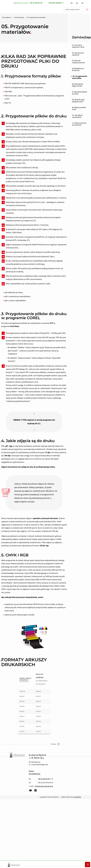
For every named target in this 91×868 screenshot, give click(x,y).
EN (71, 3)
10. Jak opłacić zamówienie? (77, 116)
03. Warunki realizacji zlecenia (78, 62)
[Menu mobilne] (88, 865)
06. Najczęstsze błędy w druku (77, 85)
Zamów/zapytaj (19, 17)
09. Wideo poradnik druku (79, 108)
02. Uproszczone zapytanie (78, 54)
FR (82, 3)
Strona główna (7, 17)
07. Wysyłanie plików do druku (79, 93)
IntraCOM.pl (77, 797)
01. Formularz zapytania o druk (78, 46)
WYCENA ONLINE (55, 3)
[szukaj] (87, 9)
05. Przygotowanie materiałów (80, 77)
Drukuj (56, 744)
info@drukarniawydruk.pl (44, 786)
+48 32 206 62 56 (44, 779)
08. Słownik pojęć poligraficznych (78, 101)
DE (77, 3)
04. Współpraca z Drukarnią (78, 70)
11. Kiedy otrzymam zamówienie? (79, 124)
